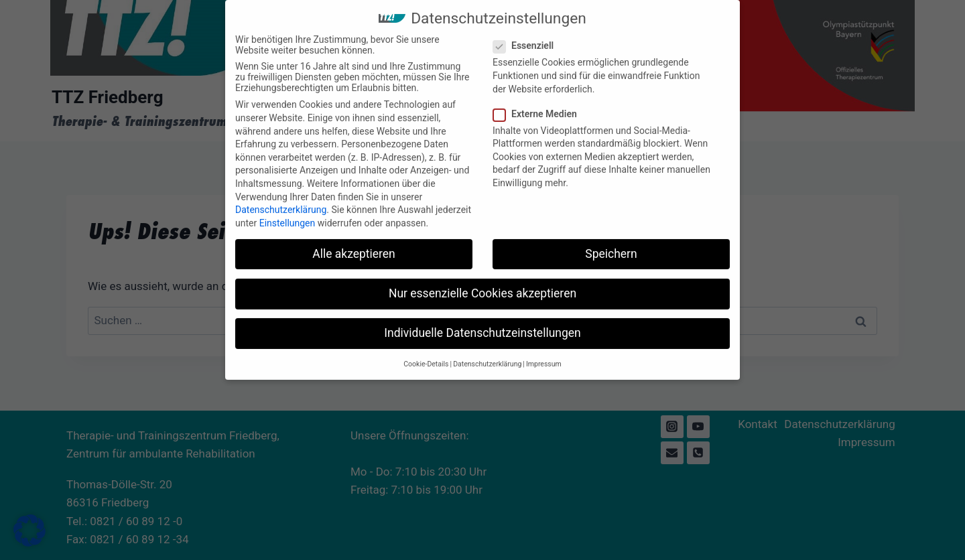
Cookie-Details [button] (426, 355)
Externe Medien (539, 104)
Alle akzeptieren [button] (354, 244)
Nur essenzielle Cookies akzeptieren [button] (482, 284)
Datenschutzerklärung (281, 200)
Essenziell (527, 37)
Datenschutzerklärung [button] (487, 355)
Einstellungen (287, 214)
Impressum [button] (544, 355)
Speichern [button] (611, 244)
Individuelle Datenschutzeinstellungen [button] (482, 324)
